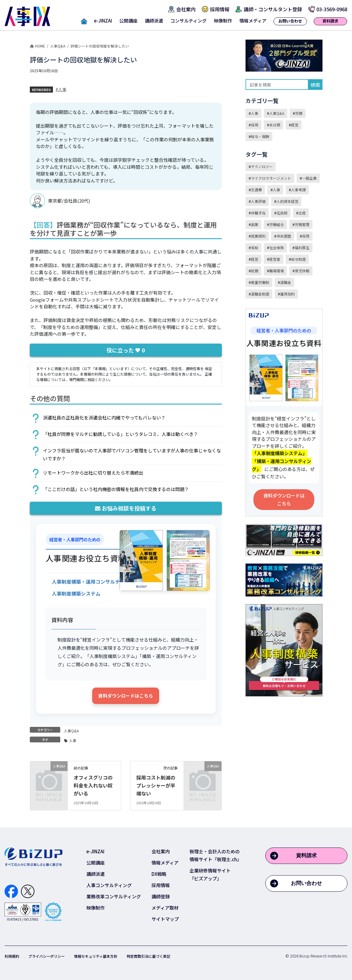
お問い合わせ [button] (290, 21)
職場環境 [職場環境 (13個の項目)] (277, 271)
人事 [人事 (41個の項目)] (255, 113)
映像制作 (96, 908)
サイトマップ (165, 919)
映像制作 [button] (223, 21)
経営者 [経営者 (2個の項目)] (275, 259)
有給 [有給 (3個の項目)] (255, 248)
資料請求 (306, 856)
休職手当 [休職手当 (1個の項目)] (258, 213)
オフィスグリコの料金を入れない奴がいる (93, 785)
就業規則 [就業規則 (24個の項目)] (258, 236)
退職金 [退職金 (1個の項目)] (286, 282)
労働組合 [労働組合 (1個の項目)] (277, 224)
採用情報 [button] (220, 9)
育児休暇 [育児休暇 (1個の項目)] (302, 271)
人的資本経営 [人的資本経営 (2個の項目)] (288, 201)
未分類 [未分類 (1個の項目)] (275, 125)
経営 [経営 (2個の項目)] (255, 259)
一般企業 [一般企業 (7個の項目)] (309, 178)
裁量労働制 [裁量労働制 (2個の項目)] (260, 282)
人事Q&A (71, 731)
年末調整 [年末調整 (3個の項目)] (284, 236)
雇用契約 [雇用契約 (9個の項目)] (288, 294)
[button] (84, 22)
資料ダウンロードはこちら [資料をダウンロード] (126, 696)
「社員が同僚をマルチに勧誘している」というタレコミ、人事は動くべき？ (120, 434)
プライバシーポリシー (47, 956)
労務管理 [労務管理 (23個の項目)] (302, 224)
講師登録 (161, 896)
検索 (315, 85)
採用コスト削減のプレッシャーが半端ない (156, 785)
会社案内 (161, 851)
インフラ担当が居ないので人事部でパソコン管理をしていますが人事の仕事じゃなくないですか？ (132, 454)
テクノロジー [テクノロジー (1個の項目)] (262, 166)
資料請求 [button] (330, 21)
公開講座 (96, 863)
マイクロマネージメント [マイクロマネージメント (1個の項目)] (271, 178)
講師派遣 (96, 874)
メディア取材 (165, 908)
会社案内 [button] (186, 9)
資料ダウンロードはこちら (284, 499)
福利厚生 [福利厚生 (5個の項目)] (302, 248)
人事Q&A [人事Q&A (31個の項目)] (277, 113)
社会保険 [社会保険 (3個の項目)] (277, 248)
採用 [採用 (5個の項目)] (255, 125)
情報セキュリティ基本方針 (96, 956)
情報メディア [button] (253, 21)
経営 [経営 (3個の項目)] (295, 125)
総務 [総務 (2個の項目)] (255, 271)
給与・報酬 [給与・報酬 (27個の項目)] (260, 136)
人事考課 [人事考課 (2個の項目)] (298, 190)
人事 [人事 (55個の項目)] (277, 190)
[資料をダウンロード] (93, 581)
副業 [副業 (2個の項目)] (255, 224)
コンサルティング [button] (188, 21)
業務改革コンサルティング (114, 896)
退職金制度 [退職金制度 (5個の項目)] (260, 294)
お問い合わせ (306, 883)
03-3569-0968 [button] (332, 9)
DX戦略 (159, 874)
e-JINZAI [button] (103, 21)
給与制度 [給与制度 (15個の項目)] (298, 259)
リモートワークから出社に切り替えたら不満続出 (93, 473)
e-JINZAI (95, 851)
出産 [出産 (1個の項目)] (302, 213)
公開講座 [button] (128, 21)
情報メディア (165, 863)
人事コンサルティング (109, 885)
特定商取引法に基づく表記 (148, 956)
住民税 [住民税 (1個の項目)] (282, 213)
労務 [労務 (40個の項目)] (299, 113)
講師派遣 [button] (154, 21)
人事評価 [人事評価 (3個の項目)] (258, 201)
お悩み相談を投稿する (126, 508)
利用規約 (12, 956)
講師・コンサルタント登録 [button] (273, 9)
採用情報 (161, 885)
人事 (62, 89)
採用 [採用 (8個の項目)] (306, 236)
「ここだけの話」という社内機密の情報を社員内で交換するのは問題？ (116, 489)
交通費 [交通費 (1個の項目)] (256, 190)
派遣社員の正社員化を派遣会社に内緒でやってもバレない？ (104, 417)
